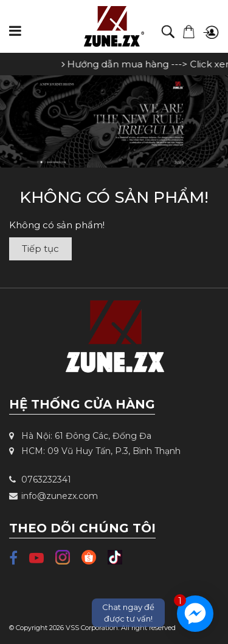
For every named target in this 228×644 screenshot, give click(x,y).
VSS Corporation (92, 628)
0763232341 (40, 480)
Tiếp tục (40, 249)
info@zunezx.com (54, 496)
